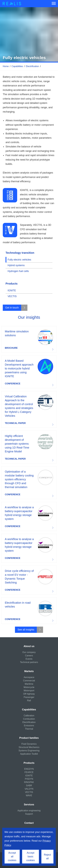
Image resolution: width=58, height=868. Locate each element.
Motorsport (29, 691)
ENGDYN (29, 769)
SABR (29, 786)
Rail (29, 700)
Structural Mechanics (29, 747)
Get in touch (12, 308)
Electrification (32, 66)
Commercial (29, 681)
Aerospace (29, 677)
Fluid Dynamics (29, 744)
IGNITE (12, 290)
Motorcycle (29, 687)
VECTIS (12, 296)
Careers (29, 656)
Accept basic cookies (31, 857)
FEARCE (29, 772)
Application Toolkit (29, 754)
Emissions (29, 726)
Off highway (29, 694)
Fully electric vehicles (19, 260)
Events (29, 659)
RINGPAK (29, 782)
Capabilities (17, 66)
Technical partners (29, 662)
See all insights (26, 630)
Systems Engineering (29, 751)
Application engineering (29, 811)
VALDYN (29, 789)
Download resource (29, 339)
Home (6, 66)
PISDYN (29, 779)
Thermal (29, 729)
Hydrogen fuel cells (18, 271)
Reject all (47, 857)
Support (29, 814)
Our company (29, 652)
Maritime (29, 684)
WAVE (29, 795)
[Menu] (54, 4)
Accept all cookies (12, 857)
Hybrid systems (16, 265)
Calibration (29, 716)
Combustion (29, 719)
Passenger (29, 697)
